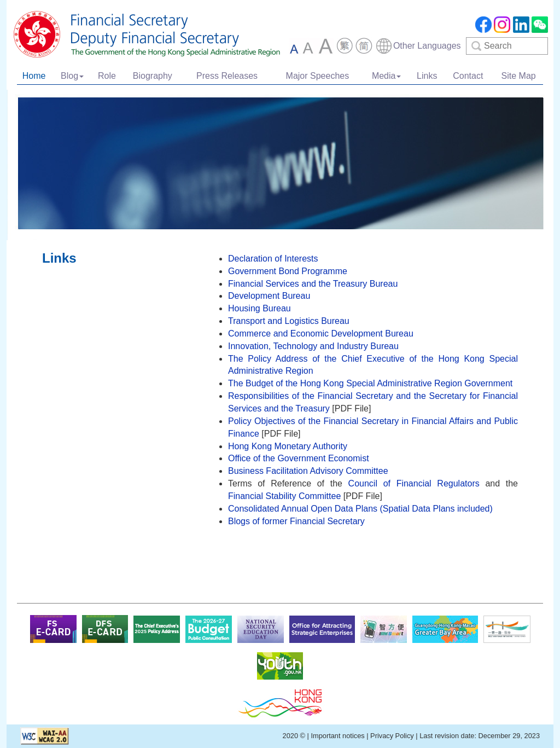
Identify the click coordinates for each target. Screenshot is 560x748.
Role (107, 76)
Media (387, 76)
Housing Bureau (259, 308)
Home (34, 76)
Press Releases (227, 76)
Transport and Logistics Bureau (289, 321)
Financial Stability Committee (284, 496)
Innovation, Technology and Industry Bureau (313, 346)
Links (427, 76)
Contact (468, 76)
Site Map (519, 76)
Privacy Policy (392, 736)
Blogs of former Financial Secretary (296, 521)
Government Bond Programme (288, 271)
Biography (153, 76)
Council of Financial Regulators (414, 483)
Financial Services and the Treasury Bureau (313, 284)
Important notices (337, 736)
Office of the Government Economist (299, 458)
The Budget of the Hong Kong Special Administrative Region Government (370, 383)
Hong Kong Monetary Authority (288, 446)
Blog (72, 76)
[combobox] (418, 46)
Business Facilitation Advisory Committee (308, 471)
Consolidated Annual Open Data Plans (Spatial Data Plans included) (360, 509)
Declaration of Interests (273, 259)
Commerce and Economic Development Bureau (321, 334)
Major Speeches (318, 76)
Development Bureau (269, 296)
